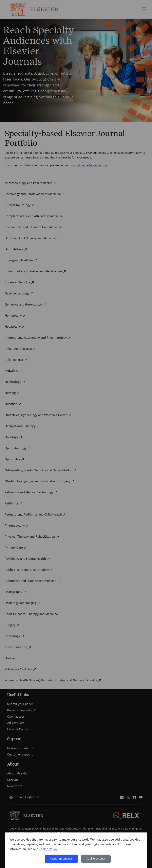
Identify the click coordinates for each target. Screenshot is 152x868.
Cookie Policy (48, 849)
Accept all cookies (61, 859)
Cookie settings (96, 859)
